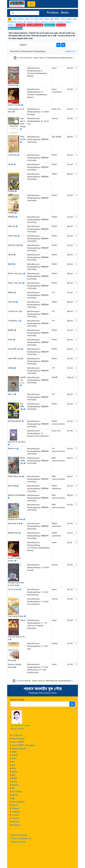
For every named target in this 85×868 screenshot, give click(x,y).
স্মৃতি (13, 775)
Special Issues (19, 749)
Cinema (15, 818)
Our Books (17, 735)
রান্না (13, 798)
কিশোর (15, 795)
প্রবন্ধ (14, 759)
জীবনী (14, 778)
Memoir (15, 822)
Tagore (15, 808)
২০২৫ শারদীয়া (18, 742)
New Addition (18, 802)
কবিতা (14, 752)
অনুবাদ (14, 772)
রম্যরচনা (15, 785)
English (69, 51)
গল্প (13, 762)
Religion (16, 825)
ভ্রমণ (13, 765)
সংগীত (14, 782)
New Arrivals (18, 739)
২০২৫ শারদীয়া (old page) (23, 745)
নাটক (14, 769)
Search (23, 45)
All (10, 19)
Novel (14, 805)
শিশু (13, 788)
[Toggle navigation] (31, 4)
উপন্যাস (15, 755)
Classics (16, 812)
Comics (15, 815)
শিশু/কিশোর (17, 792)
